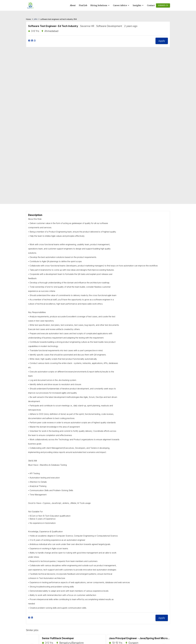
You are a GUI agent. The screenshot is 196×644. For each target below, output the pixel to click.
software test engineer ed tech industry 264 (59, 19)
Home (28, 19)
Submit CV (163, 5)
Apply (162, 41)
